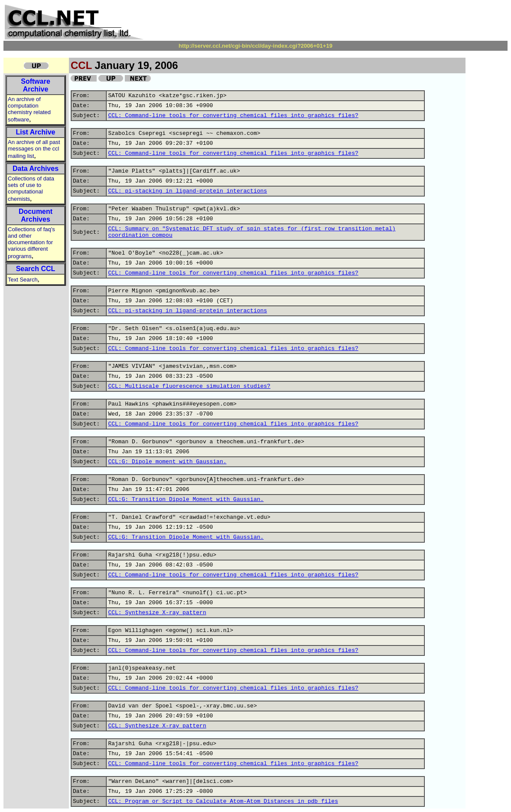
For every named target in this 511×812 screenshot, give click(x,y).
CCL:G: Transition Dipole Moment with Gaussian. (186, 499)
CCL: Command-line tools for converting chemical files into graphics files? (233, 116)
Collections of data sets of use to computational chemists (31, 189)
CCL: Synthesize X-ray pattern (157, 613)
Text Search (23, 280)
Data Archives (36, 169)
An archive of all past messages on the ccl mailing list (34, 149)
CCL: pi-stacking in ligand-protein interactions (187, 191)
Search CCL (36, 269)
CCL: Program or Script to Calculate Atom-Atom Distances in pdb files (223, 801)
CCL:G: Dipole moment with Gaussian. (167, 462)
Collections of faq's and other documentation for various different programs (31, 243)
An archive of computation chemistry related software (29, 109)
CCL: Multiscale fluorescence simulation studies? (189, 386)
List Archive (36, 132)
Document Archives (36, 215)
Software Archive (36, 85)
